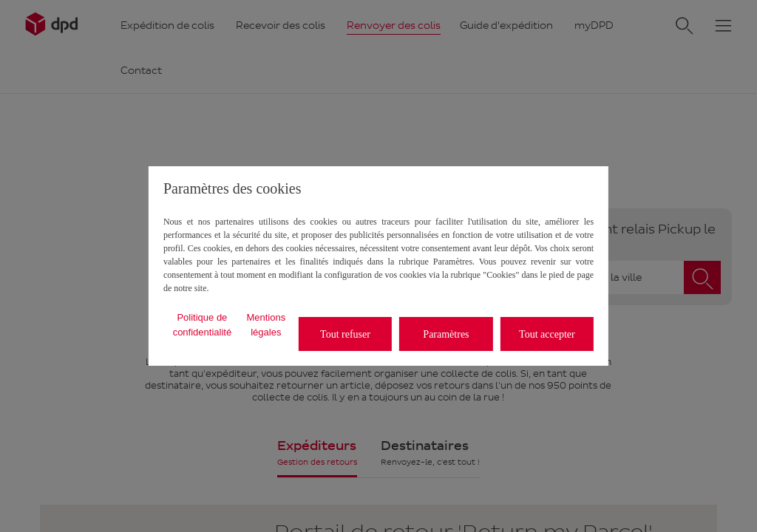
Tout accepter (547, 334)
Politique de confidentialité (203, 325)
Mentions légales (266, 325)
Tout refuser (345, 334)
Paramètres (446, 334)
